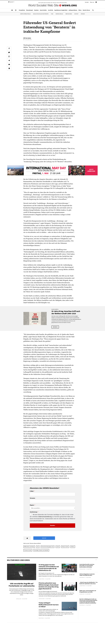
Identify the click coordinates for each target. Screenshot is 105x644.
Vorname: (33, 498)
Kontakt (87, 2)
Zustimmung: (34, 512)
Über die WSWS (69, 14)
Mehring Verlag (59, 14)
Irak (38, 547)
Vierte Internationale (25, 14)
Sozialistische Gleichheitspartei (41, 14)
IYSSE (52, 14)
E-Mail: (32, 491)
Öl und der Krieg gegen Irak (48, 547)
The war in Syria (28, 550)
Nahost (73, 547)
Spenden (83, 14)
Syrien (58, 547)
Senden (52, 525)
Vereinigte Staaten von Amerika (41, 550)
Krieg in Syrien (65, 547)
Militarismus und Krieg (29, 547)
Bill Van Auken (27, 38)
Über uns (92, 2)
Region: (32, 505)
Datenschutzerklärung (45, 517)
